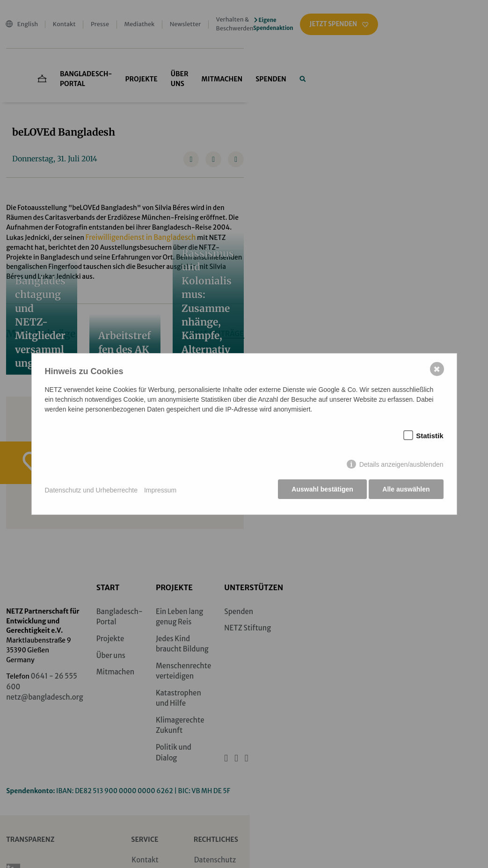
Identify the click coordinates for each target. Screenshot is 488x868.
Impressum (160, 490)
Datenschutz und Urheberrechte (91, 490)
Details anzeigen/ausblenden (401, 465)
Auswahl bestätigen (321, 490)
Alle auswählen (406, 490)
